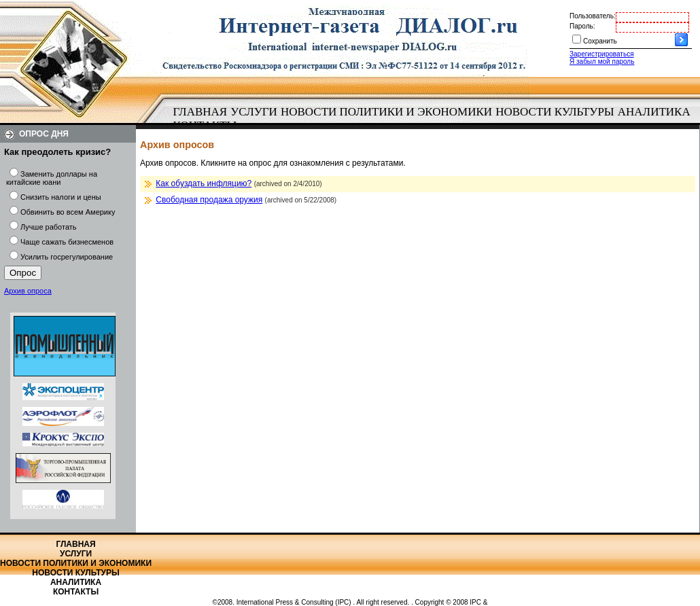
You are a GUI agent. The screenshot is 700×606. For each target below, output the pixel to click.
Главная (200, 112)
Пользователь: (593, 16)
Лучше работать (49, 227)
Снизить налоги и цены (61, 197)
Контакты (76, 592)
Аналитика (654, 112)
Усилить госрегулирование (67, 257)
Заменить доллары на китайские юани (52, 178)
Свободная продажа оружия (209, 200)
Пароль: (582, 26)
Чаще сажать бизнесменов (67, 242)
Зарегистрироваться (602, 54)
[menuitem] (200, 112)
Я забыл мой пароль (602, 61)
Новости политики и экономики (386, 112)
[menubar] (435, 119)
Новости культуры (555, 112)
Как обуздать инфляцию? (204, 183)
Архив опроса (28, 291)
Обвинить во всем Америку (68, 212)
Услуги (254, 112)
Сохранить (600, 41)
